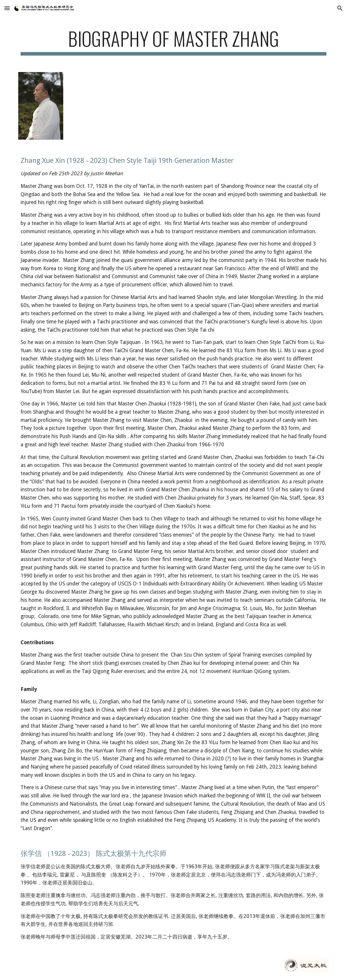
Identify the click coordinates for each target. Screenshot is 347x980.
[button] (7, 8)
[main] (174, 41)
